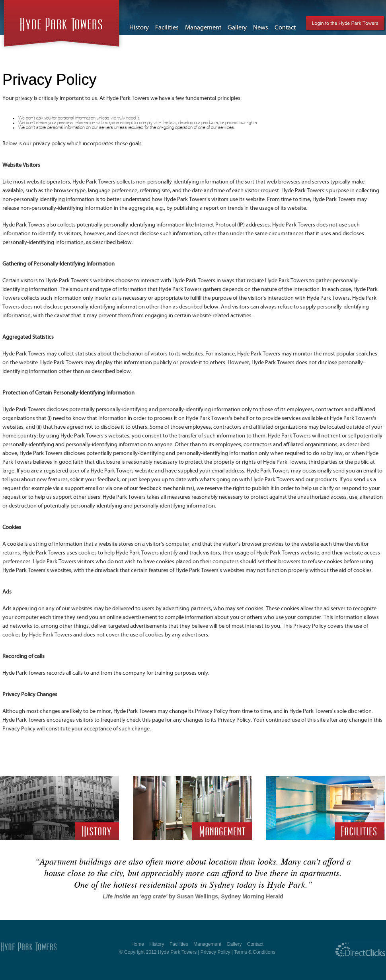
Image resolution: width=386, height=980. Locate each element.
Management (203, 27)
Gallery (237, 27)
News (261, 27)
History (139, 27)
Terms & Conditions (255, 952)
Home (138, 944)
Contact (285, 27)
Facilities (167, 27)
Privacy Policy (215, 952)
